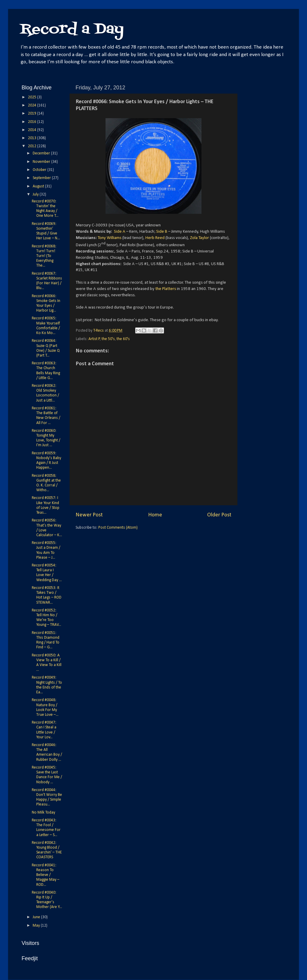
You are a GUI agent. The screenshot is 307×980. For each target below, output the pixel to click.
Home (155, 515)
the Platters (166, 289)
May (37, 926)
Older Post (219, 515)
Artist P (94, 339)
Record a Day (72, 30)
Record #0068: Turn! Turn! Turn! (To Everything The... (44, 256)
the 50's (108, 339)
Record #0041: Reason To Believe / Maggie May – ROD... (46, 875)
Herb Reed (155, 238)
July (36, 194)
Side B (162, 232)
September (42, 178)
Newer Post (89, 515)
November (42, 162)
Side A (120, 232)
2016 (33, 122)
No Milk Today (43, 813)
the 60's (123, 339)
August (39, 186)
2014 (33, 130)
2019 (33, 114)
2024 (33, 105)
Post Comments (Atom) (118, 528)
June (37, 917)
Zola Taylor (200, 238)
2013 (33, 138)
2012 (33, 146)
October (40, 170)
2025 (33, 97)
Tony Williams (110, 238)
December (42, 153)
